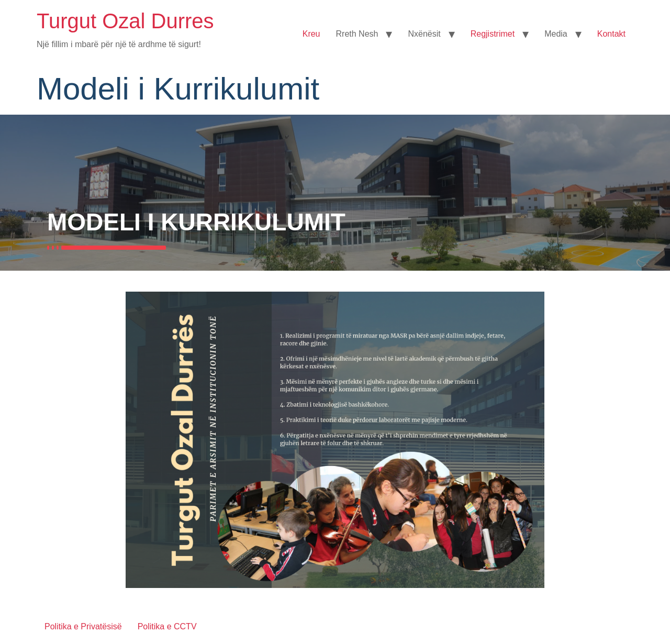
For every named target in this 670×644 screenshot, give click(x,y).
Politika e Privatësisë (83, 626)
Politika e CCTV (167, 626)
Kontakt (611, 34)
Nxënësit (424, 34)
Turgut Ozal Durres (125, 21)
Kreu (311, 34)
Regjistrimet (493, 34)
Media (556, 34)
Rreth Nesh (357, 34)
